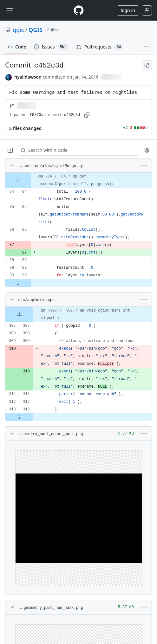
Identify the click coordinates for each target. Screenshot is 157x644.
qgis (18, 30)
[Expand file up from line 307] (19, 314)
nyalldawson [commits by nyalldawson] (28, 77)
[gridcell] (78, 180)
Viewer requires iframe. (78, 518)
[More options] (144, 165)
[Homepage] (79, 10)
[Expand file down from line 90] (18, 283)
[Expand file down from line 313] (19, 417)
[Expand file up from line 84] (18, 180)
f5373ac (38, 115)
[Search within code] (75, 150)
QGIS (36, 30)
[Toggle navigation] (10, 10)
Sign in (128, 10)
